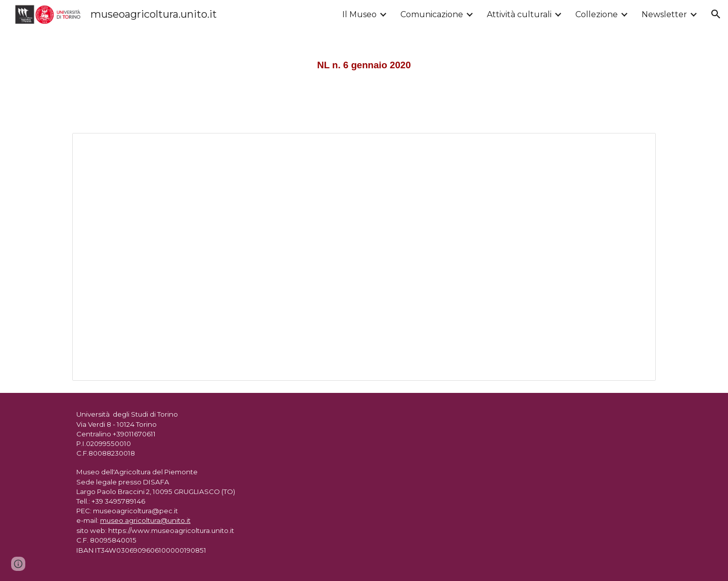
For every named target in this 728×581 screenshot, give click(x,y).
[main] (364, 60)
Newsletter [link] (664, 14)
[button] (716, 14)
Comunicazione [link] (432, 14)
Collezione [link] (597, 14)
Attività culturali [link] (519, 14)
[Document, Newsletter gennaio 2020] (364, 257)
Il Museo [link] (359, 14)
